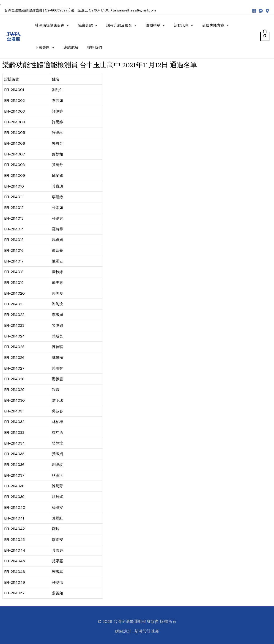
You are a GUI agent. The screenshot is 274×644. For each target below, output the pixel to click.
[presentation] (67, 25)
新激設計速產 (147, 631)
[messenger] (261, 11)
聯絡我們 (95, 47)
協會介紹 (88, 25)
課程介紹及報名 (121, 25)
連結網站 (71, 47)
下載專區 (45, 47)
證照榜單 (155, 25)
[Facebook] (254, 11)
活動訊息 (184, 25)
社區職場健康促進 (52, 25)
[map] (267, 11)
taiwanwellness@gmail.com (134, 10)
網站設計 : (124, 631)
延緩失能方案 (216, 25)
